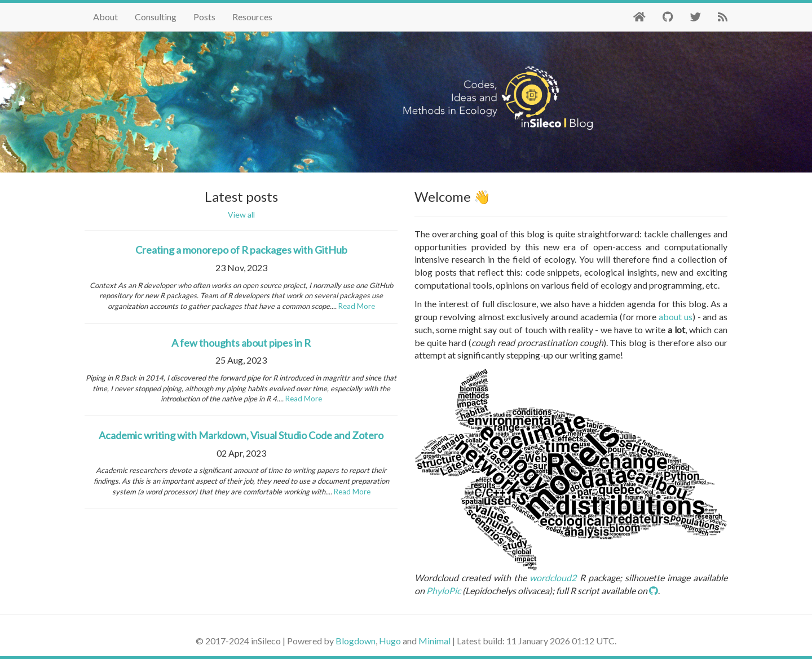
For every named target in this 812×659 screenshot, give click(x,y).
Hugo (390, 641)
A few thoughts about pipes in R (241, 343)
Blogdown (356, 641)
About (105, 17)
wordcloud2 (553, 578)
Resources (252, 17)
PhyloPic (443, 591)
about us (676, 317)
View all (241, 214)
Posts (204, 17)
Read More (357, 306)
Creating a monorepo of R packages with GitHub (241, 250)
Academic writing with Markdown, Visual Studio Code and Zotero (241, 435)
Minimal (434, 641)
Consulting (156, 17)
